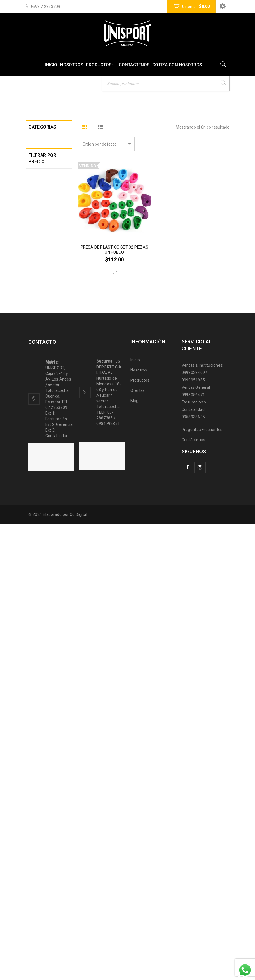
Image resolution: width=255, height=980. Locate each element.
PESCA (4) (38, 540)
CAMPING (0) (41, 285)
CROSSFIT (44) (42, 306)
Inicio (146, 86)
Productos (140, 836)
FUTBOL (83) (40, 368)
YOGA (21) (38, 659)
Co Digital (79, 971)
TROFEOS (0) (41, 639)
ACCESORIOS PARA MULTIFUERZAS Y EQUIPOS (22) (45, 169)
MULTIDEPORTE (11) (43, 507)
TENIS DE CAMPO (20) (45, 610)
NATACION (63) (43, 520)
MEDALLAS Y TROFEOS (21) (42, 481)
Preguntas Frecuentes (202, 886)
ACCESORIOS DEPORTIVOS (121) (41, 145)
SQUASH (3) (40, 586)
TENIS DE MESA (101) (43, 625)
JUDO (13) (38, 388)
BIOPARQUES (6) (44, 265)
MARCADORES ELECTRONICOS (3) (43, 462)
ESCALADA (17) (43, 337)
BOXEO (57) (40, 275)
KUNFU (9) (38, 409)
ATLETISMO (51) (44, 198)
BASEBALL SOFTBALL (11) (43, 231)
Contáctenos (193, 896)
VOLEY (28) (39, 649)
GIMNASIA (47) (42, 378)
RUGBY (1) (38, 576)
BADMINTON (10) (45, 208)
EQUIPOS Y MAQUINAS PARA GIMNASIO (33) (45, 321)
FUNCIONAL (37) (44, 358)
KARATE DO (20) (44, 398)
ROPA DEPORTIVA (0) (45, 563)
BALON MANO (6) (45, 218)
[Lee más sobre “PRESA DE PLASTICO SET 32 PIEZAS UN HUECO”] (114, 272)
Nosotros (139, 826)
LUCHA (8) (38, 446)
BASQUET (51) (42, 244)
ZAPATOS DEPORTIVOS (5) (44, 672)
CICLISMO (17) (42, 295)
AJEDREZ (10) (42, 188)
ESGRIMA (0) (41, 347)
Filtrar (38, 735)
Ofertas (138, 847)
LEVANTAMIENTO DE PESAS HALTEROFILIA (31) (45, 427)
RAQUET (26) (41, 550)
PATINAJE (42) (42, 530)
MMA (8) (37, 494)
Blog (135, 857)
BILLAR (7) (38, 255)
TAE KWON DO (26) (46, 597)
